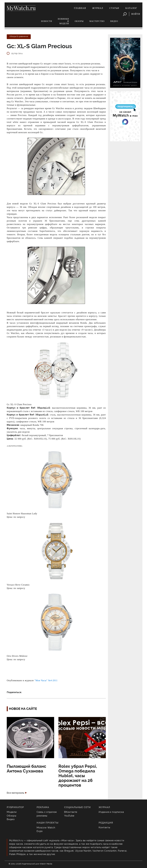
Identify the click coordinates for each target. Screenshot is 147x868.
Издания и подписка (111, 812)
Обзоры (79, 21)
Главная (80, 8)
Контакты (104, 827)
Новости (47, 21)
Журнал (98, 8)
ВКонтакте (71, 812)
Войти (136, 14)
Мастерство (97, 21)
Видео (114, 21)
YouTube (69, 816)
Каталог (131, 8)
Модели (12, 812)
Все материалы (16, 793)
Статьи (114, 8)
